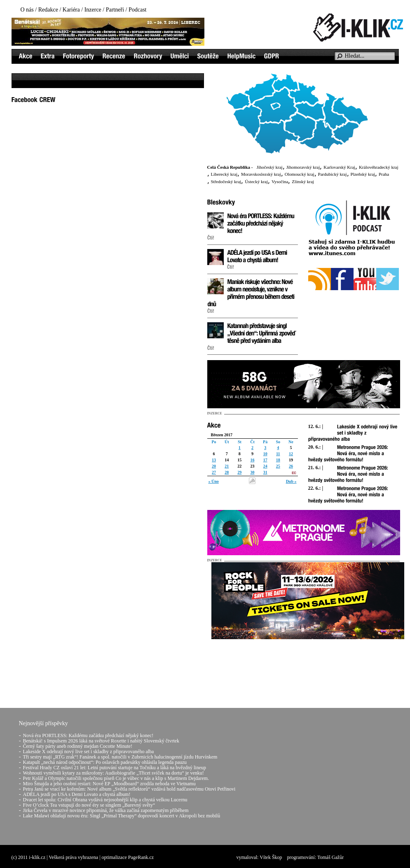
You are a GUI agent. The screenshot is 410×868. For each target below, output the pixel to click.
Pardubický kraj (333, 174)
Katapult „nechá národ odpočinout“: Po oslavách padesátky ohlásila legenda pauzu (105, 762)
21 (227, 466)
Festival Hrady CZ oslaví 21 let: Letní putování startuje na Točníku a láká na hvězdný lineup (115, 768)
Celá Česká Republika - (230, 167)
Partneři (115, 10)
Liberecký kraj (224, 174)
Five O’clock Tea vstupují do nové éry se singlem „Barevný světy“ (89, 805)
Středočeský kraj (226, 182)
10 (265, 454)
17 (265, 460)
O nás (27, 10)
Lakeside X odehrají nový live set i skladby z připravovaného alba (89, 752)
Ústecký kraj (256, 182)
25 (278, 466)
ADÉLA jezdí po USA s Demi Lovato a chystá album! (77, 794)
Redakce (48, 10)
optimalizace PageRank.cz (128, 857)
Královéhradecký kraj (379, 167)
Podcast (138, 10)
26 (291, 466)
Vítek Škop (271, 857)
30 (252, 472)
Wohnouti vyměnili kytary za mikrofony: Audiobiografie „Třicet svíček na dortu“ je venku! (114, 773)
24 (265, 466)
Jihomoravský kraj (303, 167)
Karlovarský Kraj (339, 167)
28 (227, 472)
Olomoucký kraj (300, 174)
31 (265, 472)
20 (214, 466)
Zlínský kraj (303, 182)
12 (291, 454)
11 (278, 454)
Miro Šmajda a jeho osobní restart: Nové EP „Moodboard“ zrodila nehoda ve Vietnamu (109, 784)
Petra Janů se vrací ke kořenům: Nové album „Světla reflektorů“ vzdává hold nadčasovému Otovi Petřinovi (129, 789)
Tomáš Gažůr (330, 857)
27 (214, 472)
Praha (384, 174)
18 (278, 460)
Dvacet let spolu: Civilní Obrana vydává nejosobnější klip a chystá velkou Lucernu (105, 800)
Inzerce (93, 10)
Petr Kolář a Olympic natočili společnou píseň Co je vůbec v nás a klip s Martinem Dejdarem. (116, 778)
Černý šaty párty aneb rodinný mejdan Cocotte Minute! (78, 746)
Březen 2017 (222, 435)
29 (239, 472)
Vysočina (280, 182)
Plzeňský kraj (363, 174)
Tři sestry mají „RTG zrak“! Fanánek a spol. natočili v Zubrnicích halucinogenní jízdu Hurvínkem (120, 757)
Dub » (291, 481)
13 (214, 460)
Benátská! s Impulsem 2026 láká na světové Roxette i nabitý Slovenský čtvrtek (101, 741)
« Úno (214, 481)
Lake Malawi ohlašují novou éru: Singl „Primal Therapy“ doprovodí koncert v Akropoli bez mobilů (122, 816)
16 (252, 460)
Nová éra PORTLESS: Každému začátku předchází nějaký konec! (88, 735)
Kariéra (71, 10)
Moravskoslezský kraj (261, 174)
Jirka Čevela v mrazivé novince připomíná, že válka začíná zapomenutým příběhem (106, 810)
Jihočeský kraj (269, 167)
